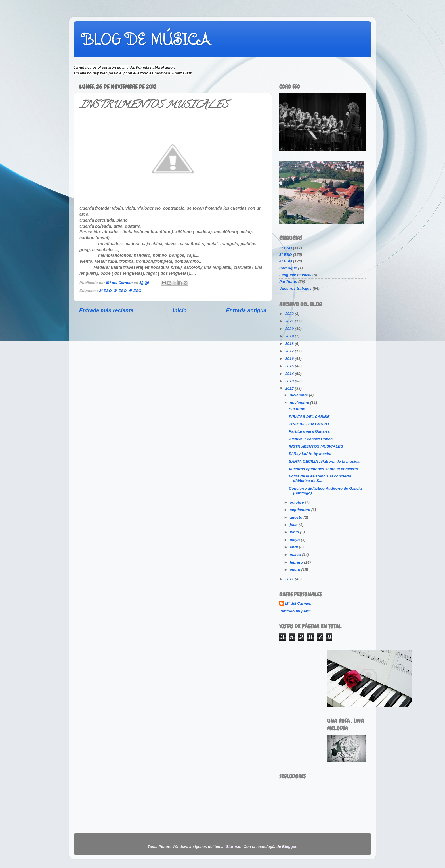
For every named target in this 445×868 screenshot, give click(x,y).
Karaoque (288, 268)
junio (295, 532)
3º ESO (120, 291)
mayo (295, 540)
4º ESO (135, 291)
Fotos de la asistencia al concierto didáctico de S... (320, 478)
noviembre (300, 403)
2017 (290, 351)
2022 (290, 314)
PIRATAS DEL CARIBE (309, 417)
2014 (290, 374)
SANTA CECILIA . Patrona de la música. (325, 461)
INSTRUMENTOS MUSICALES (316, 446)
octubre (297, 502)
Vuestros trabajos (295, 288)
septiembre (301, 510)
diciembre (299, 395)
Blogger (289, 847)
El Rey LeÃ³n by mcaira (310, 454)
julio (294, 525)
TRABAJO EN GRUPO (309, 424)
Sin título (297, 409)
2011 (290, 579)
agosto (297, 517)
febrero (297, 562)
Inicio (180, 310)
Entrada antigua (246, 310)
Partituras (288, 282)
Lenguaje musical (295, 275)
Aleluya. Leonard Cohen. (311, 439)
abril (294, 547)
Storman (234, 847)
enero (296, 570)
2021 (290, 321)
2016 (290, 359)
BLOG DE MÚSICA (146, 39)
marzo (296, 555)
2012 (290, 388)
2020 (290, 329)
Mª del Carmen (298, 603)
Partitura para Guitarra (309, 431)
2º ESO (105, 291)
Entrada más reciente (106, 310)
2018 (290, 344)
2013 (290, 381)
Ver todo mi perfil (295, 611)
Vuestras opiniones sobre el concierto (324, 469)
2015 (290, 366)
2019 (290, 336)
